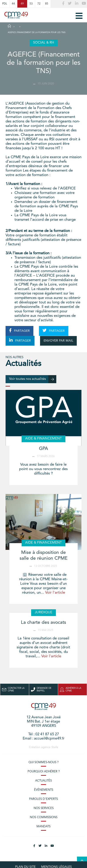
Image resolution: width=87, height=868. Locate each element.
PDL (5, 4)
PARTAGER (19, 330)
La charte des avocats (43, 623)
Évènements (44, 790)
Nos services (44, 808)
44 (13, 4)
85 (47, 4)
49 (22, 4)
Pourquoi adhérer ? (44, 772)
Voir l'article (55, 593)
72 (39, 4)
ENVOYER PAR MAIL (58, 341)
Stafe (55, 747)
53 (31, 4)
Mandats (43, 827)
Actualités (43, 781)
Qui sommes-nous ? (43, 762)
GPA (43, 449)
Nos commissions (44, 817)
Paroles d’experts (43, 799)
